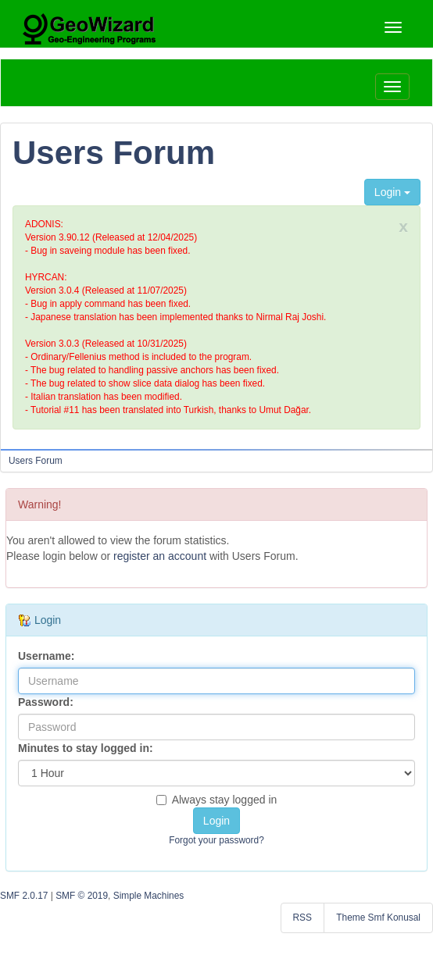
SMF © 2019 (82, 896)
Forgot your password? (216, 840)
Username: (46, 656)
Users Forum (114, 153)
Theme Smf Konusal (378, 918)
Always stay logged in (217, 800)
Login (392, 192)
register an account (160, 556)
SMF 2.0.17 (24, 896)
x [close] (403, 226)
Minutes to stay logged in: (86, 748)
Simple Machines (149, 896)
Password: (46, 702)
